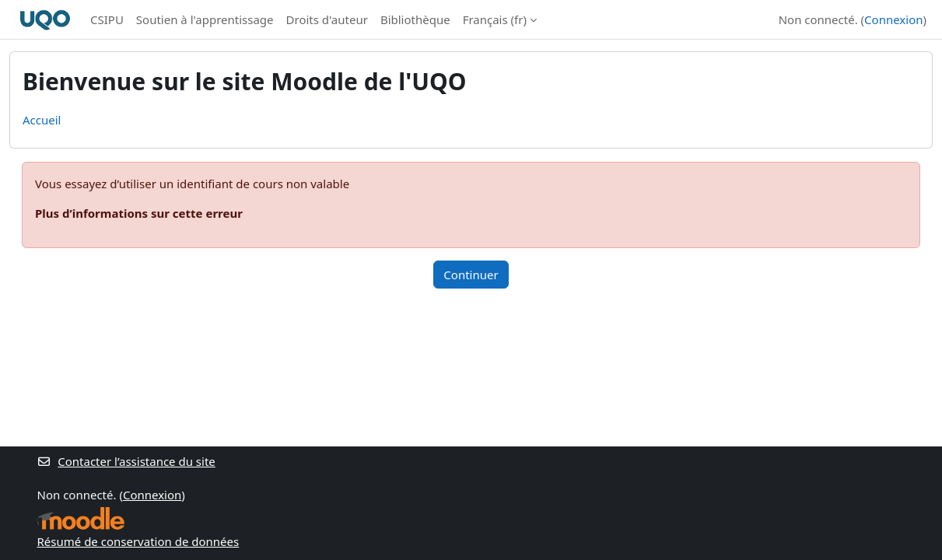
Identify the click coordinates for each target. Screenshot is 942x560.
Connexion (893, 19)
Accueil (42, 120)
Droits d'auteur (327, 19)
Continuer (471, 275)
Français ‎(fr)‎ (495, 19)
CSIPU (107, 19)
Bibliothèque (415, 19)
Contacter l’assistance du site (126, 461)
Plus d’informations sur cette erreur (139, 213)
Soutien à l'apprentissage (205, 19)
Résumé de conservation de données (138, 541)
